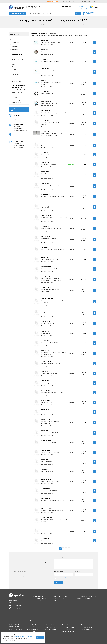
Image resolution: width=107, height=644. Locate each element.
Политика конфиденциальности (49, 642)
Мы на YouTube (16, 605)
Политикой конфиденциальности (74, 578)
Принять (40, 638)
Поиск (78, 14)
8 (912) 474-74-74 (30, 574)
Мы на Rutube (16, 608)
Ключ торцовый (46, 333)
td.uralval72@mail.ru (86, 630)
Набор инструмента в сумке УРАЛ (52, 383)
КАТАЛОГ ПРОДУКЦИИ (19, 14)
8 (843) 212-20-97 (67, 624)
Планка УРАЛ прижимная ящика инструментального (51, 186)
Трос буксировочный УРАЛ (50, 259)
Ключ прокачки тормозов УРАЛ (51, 61)
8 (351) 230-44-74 (32, 624)
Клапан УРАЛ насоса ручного (50, 155)
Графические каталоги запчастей (90, 14)
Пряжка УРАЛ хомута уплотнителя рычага (54, 249)
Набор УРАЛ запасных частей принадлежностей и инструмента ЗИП (53, 279)
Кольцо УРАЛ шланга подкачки (51, 412)
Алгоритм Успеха (92, 642)
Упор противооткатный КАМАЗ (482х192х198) (51, 123)
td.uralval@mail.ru (23, 576)
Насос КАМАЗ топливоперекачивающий (54, 113)
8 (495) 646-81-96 (50, 624)
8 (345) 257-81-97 (85, 624)
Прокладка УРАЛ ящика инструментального (49, 239)
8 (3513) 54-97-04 (14, 626)
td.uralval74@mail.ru (32, 631)
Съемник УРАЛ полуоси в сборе (51, 42)
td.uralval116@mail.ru (68, 631)
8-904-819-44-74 (32, 626)
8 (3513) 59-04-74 (14, 624)
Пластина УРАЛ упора (48, 531)
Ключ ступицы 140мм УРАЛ (49, 164)
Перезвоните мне (67, 8)
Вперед (69, 549)
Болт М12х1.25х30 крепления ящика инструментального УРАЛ (52, 135)
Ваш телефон (59, 572)
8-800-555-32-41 (67, 7)
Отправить (59, 583)
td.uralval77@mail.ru (50, 630)
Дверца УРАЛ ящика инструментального (54, 145)
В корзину (95, 42)
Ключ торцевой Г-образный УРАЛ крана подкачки (51, 72)
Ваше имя (78, 572)
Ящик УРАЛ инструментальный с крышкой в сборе (54, 218)
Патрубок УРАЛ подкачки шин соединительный (50, 422)
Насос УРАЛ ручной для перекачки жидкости (52, 175)
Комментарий (59, 558)
